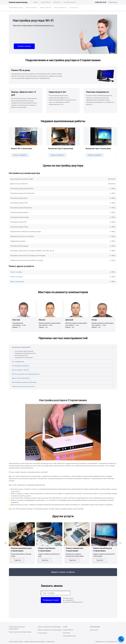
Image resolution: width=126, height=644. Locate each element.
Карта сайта (94, 630)
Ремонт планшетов (45, 8)
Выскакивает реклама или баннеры (24, 382)
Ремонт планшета (17, 277)
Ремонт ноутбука (16, 272)
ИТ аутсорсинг (74, 8)
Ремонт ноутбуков (31, 8)
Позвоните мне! (51, 600)
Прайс (36, 2)
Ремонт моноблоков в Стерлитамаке (50, 630)
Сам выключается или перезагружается (26, 374)
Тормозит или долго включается (23, 386)
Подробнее (17, 560)
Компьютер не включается (21, 347)
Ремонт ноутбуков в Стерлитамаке (20, 632)
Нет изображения (18, 362)
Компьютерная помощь (18, 2)
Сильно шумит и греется (20, 370)
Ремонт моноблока (17, 282)
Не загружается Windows (20, 366)
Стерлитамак (113, 2)
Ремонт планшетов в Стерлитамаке (49, 627)
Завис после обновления (21, 378)
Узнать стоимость (20, 155)
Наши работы (46, 2)
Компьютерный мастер (16, 8)
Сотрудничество (70, 2)
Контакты (57, 2)
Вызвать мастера (24, 46)
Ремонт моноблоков (60, 8)
